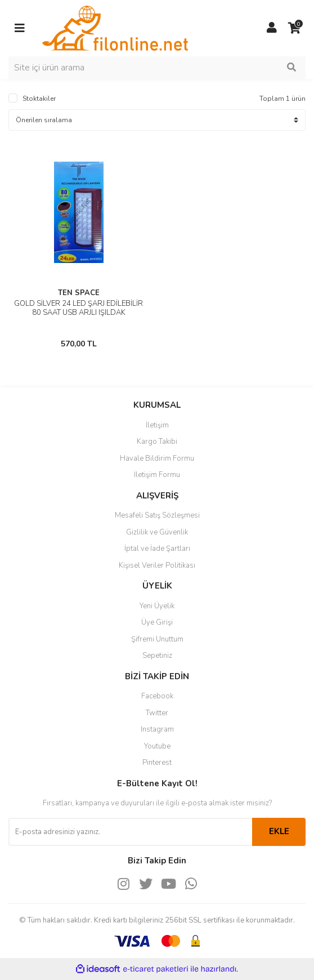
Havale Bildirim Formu (157, 458)
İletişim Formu (157, 475)
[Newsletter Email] (130, 832)
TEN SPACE (79, 293)
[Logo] (115, 28)
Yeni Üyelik (157, 606)
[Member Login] (272, 28)
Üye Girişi (157, 622)
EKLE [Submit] (279, 831)
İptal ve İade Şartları (157, 549)
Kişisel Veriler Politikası (157, 565)
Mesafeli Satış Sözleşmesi (157, 515)
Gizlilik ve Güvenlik (157, 532)
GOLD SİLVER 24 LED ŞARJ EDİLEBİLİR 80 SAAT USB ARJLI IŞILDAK (78, 308)
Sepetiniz (157, 656)
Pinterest (157, 763)
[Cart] (294, 28)
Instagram (157, 729)
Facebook (157, 696)
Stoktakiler (39, 99)
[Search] (157, 68)
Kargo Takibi (157, 442)
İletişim (157, 425)
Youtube (157, 746)
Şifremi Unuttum (157, 639)
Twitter (157, 713)
